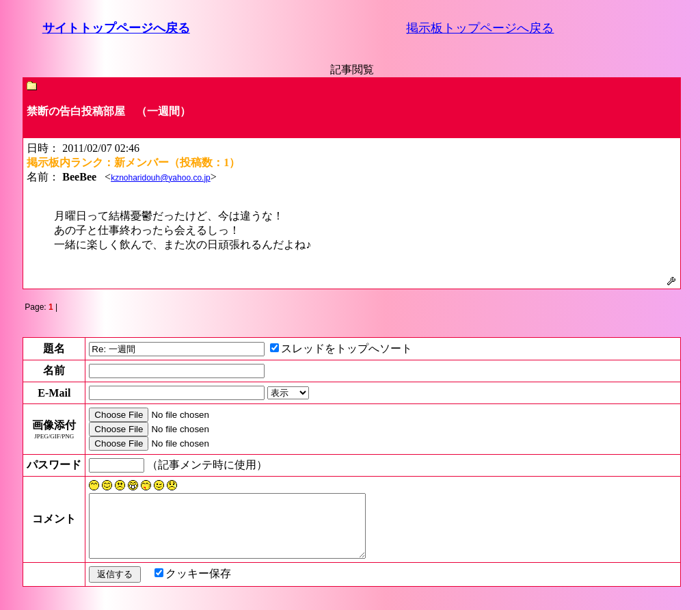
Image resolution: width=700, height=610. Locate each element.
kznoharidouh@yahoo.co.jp (161, 178)
